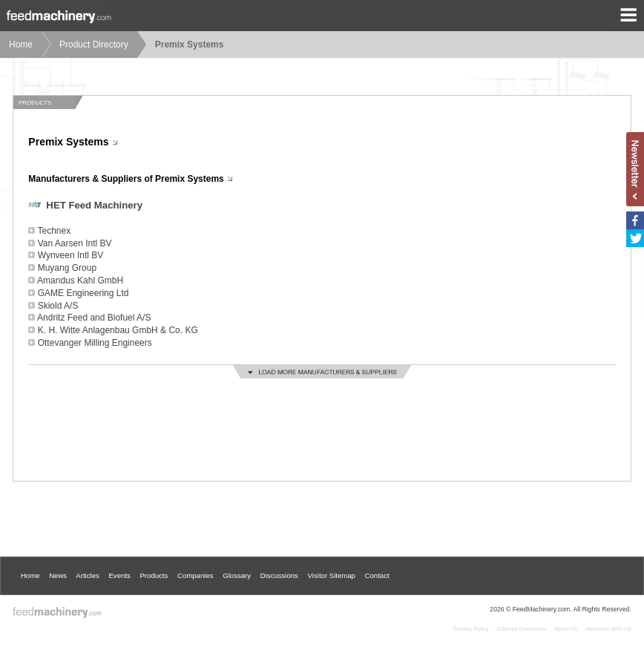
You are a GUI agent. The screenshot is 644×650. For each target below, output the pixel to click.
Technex (54, 231)
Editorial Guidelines (522, 629)
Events (119, 575)
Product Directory (94, 45)
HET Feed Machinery (94, 205)
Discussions (279, 575)
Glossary (237, 575)
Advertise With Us (609, 629)
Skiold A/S (58, 306)
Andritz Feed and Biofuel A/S (94, 318)
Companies (195, 575)
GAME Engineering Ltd (83, 293)
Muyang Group (67, 268)
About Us (566, 629)
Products (154, 575)
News (58, 575)
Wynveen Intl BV (71, 255)
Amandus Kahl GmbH (80, 280)
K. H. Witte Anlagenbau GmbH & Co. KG (118, 330)
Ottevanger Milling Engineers (95, 343)
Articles (87, 575)
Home (21, 45)
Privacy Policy (471, 629)
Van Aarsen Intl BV (75, 243)
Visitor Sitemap (332, 575)
